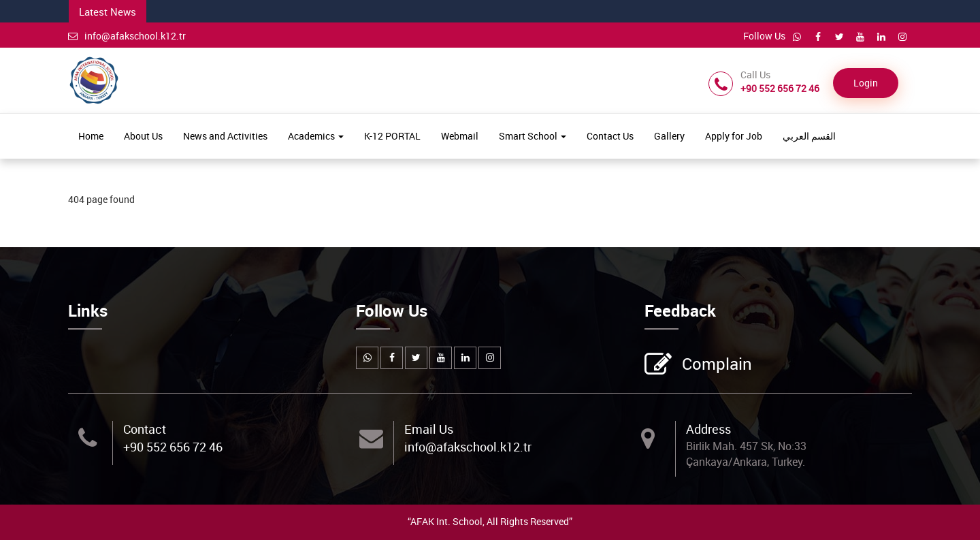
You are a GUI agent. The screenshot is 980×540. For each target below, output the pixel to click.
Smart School (533, 136)
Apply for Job (734, 136)
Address (708, 429)
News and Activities (225, 136)
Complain (715, 365)
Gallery (669, 136)
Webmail (460, 136)
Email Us (429, 429)
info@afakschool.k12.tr (127, 36)
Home (91, 136)
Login (866, 83)
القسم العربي (809, 136)
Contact (145, 429)
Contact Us (610, 136)
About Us (143, 136)
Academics (316, 136)
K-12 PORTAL (392, 136)
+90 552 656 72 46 (173, 447)
